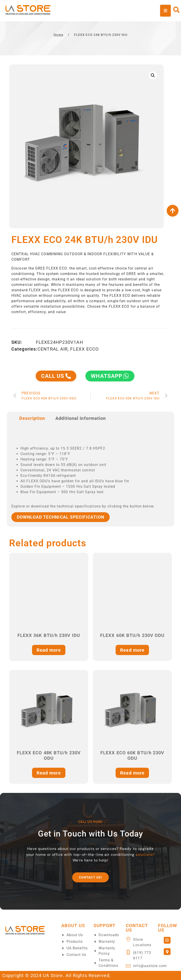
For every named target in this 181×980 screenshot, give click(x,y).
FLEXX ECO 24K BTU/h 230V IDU (101, 35)
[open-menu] (165, 11)
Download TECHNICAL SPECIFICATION (61, 517)
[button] (153, 75)
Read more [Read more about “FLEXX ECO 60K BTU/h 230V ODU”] (132, 773)
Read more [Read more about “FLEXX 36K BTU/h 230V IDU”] (49, 650)
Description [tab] (32, 418)
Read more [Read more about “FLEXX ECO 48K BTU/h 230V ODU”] (49, 773)
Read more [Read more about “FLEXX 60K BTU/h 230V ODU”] (132, 650)
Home (58, 35)
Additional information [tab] (81, 418)
